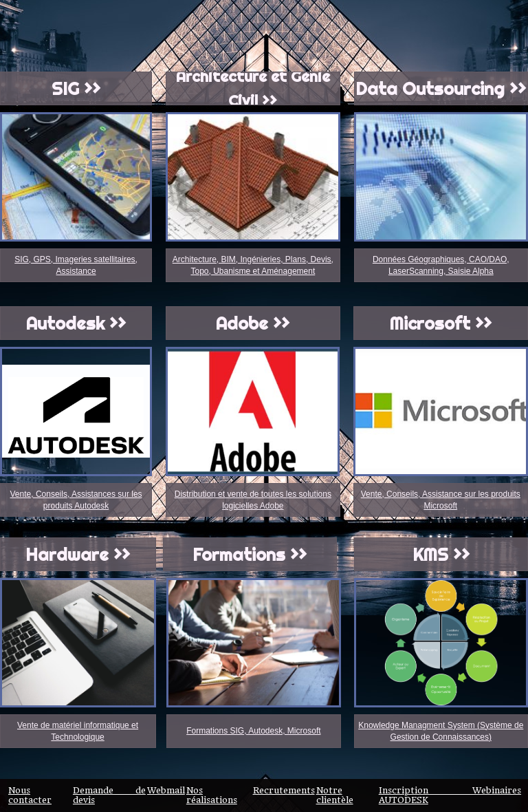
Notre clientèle (335, 795)
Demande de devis (109, 795)
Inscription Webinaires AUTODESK (450, 795)
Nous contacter (30, 795)
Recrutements (284, 791)
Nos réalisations (212, 795)
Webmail (166, 791)
